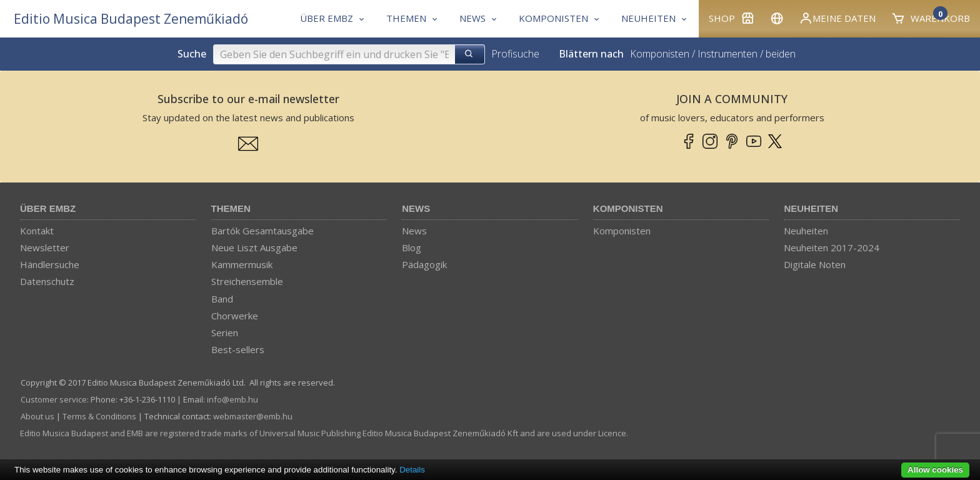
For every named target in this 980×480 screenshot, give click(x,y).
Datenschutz (47, 281)
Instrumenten (727, 54)
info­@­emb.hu (232, 399)
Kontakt (37, 231)
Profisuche (515, 54)
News (416, 208)
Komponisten (660, 54)
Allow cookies (935, 470)
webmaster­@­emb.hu (253, 416)
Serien (225, 332)
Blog (412, 247)
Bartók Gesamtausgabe (262, 231)
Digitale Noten (815, 264)
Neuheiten (811, 208)
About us (37, 416)
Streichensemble (247, 281)
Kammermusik (242, 264)
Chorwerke (235, 316)
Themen (231, 208)
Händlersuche (50, 264)
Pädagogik (424, 264)
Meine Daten (837, 18)
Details (412, 470)
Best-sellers (238, 349)
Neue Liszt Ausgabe (254, 247)
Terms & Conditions (99, 416)
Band (222, 299)
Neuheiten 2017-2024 (832, 247)
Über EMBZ (48, 208)
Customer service (54, 399)
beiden (781, 54)
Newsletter (45, 247)
